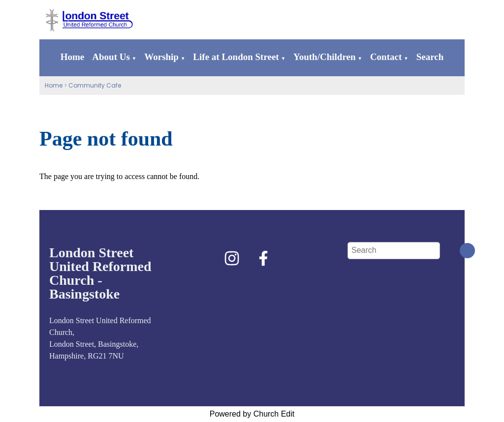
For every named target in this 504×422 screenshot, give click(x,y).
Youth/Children (324, 57)
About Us (111, 57)
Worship (161, 57)
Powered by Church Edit (252, 414)
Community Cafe (95, 85)
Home (73, 57)
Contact (386, 57)
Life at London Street (236, 57)
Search (430, 57)
